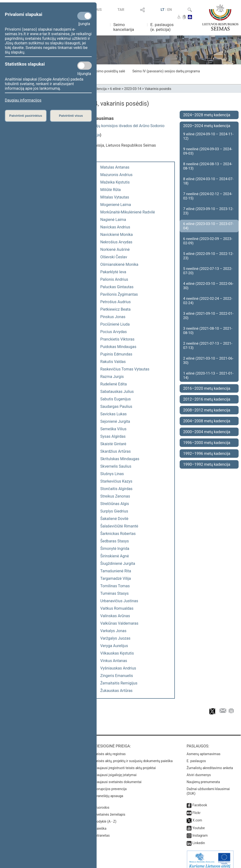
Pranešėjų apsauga (109, 791)
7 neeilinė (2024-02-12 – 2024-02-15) (208, 196)
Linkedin (199, 838)
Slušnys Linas (112, 474)
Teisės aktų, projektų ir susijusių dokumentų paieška (133, 756)
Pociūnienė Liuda (115, 324)
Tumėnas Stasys (114, 593)
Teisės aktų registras (110, 749)
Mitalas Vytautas (115, 197)
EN (170, 10)
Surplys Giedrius (114, 511)
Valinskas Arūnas (115, 616)
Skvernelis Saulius (116, 466)
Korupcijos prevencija (110, 784)
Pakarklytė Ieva (113, 272)
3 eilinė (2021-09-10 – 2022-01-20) (208, 316)
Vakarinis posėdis (158, 89)
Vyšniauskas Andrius (118, 668)
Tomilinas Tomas (115, 586)
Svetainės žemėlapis (110, 810)
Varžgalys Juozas (115, 638)
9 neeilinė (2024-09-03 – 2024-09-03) (208, 151)
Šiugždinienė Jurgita (118, 564)
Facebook (200, 800)
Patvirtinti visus (71, 116)
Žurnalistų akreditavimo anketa (210, 763)
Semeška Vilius (113, 429)
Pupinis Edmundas (116, 354)
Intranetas (102, 831)
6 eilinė (115, 89)
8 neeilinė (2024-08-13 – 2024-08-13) (208, 166)
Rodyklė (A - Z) (105, 817)
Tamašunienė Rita (116, 571)
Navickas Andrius (115, 227)
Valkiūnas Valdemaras (119, 623)
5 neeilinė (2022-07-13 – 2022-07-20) (208, 271)
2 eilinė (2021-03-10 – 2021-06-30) (208, 361)
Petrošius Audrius (115, 302)
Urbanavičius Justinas (119, 601)
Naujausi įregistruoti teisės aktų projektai (125, 763)
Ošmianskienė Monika (119, 264)
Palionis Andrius (114, 279)
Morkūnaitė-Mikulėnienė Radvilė (128, 212)
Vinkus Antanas (114, 661)
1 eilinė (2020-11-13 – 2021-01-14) (208, 376)
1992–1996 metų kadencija (207, 454)
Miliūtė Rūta (110, 190)
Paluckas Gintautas (117, 287)
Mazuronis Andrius (116, 175)
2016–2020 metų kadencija (207, 388)
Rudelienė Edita (113, 384)
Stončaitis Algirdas (116, 489)
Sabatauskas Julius (117, 392)
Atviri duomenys (199, 770)
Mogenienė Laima (116, 205)
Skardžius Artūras (115, 451)
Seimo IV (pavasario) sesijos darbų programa (166, 71)
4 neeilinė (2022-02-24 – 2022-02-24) (208, 301)
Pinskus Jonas (113, 317)
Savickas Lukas (113, 414)
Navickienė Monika (116, 235)
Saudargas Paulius (116, 407)
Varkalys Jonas (113, 631)
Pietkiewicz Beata (115, 309)
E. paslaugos (196, 756)
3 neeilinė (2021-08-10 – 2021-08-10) (208, 331)
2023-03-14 (133, 89)
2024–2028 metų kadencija (207, 115)
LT (163, 10)
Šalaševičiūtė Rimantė (119, 526)
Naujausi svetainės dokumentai (118, 777)
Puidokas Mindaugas (118, 347)
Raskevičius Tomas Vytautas (125, 369)
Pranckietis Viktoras (117, 339)
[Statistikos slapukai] (85, 66)
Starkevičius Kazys (116, 481)
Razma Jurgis (112, 377)
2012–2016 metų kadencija (207, 399)
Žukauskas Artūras (116, 691)
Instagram (200, 831)
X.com (197, 815)
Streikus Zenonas (115, 496)
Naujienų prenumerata (203, 777)
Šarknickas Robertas (118, 534)
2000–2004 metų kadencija (207, 432)
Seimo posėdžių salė (109, 71)
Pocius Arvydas (113, 332)
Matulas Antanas (115, 167)
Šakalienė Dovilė (114, 519)
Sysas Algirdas (113, 436)
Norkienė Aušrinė (115, 249)
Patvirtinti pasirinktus (26, 116)
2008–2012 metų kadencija (207, 410)
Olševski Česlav (114, 257)
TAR (121, 10)
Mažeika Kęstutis (115, 182)
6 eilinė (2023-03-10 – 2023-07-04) (208, 226)
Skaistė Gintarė (113, 444)
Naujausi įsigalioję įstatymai (115, 770)
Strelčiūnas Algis (115, 504)
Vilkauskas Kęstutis (117, 653)
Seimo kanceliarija (124, 27)
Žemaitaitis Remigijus (119, 683)
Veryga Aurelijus (114, 646)
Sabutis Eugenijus (115, 399)
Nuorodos (102, 803)
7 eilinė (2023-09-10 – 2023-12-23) (208, 211)
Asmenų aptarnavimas (204, 749)
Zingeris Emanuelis (117, 676)
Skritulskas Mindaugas (120, 459)
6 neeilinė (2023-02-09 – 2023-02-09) (208, 241)
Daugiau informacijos (23, 100)
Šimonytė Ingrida (115, 549)
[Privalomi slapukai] (85, 16)
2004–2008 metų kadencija (207, 421)
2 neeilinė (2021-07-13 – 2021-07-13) (208, 346)
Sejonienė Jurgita (115, 421)
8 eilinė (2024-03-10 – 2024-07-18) (208, 181)
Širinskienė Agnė (114, 556)
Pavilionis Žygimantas (119, 294)
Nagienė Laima (113, 220)
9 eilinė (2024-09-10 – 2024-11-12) (208, 136)
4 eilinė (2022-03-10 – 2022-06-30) (208, 286)
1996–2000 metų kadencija (207, 443)
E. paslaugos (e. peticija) (162, 27)
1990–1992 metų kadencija (207, 464)
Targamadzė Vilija (116, 578)
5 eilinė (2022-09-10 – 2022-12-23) (208, 256)
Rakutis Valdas (113, 362)
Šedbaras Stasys (114, 541)
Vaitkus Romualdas (117, 608)
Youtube (199, 823)
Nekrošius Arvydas (116, 242)
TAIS (98, 10)
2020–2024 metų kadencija (207, 126)
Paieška (100, 824)
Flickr (197, 808)
